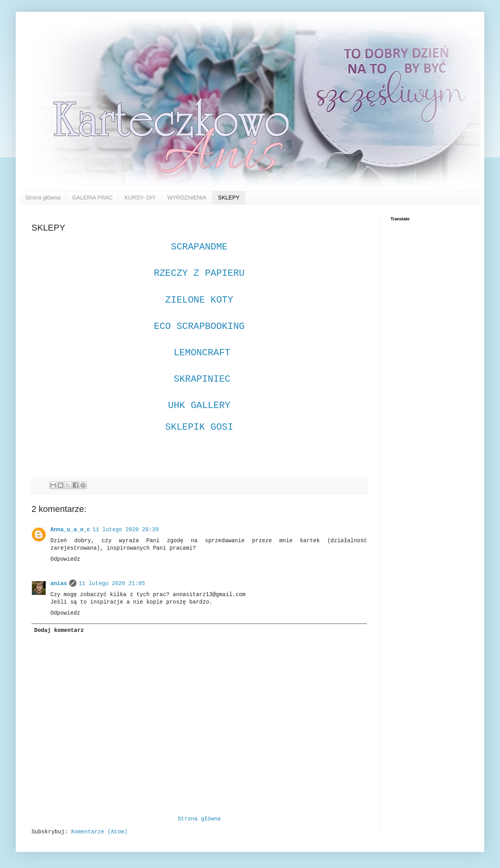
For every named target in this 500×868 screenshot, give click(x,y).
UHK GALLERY (199, 405)
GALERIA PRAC (93, 198)
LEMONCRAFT (199, 353)
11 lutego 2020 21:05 (112, 584)
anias (59, 584)
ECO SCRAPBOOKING (199, 326)
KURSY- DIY (140, 198)
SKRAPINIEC (202, 379)
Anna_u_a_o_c (70, 530)
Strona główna (43, 198)
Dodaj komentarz (59, 630)
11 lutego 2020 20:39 (126, 530)
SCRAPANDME (199, 247)
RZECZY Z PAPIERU (202, 273)
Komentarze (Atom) (99, 832)
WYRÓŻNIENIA (187, 198)
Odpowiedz (65, 559)
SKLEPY (229, 198)
